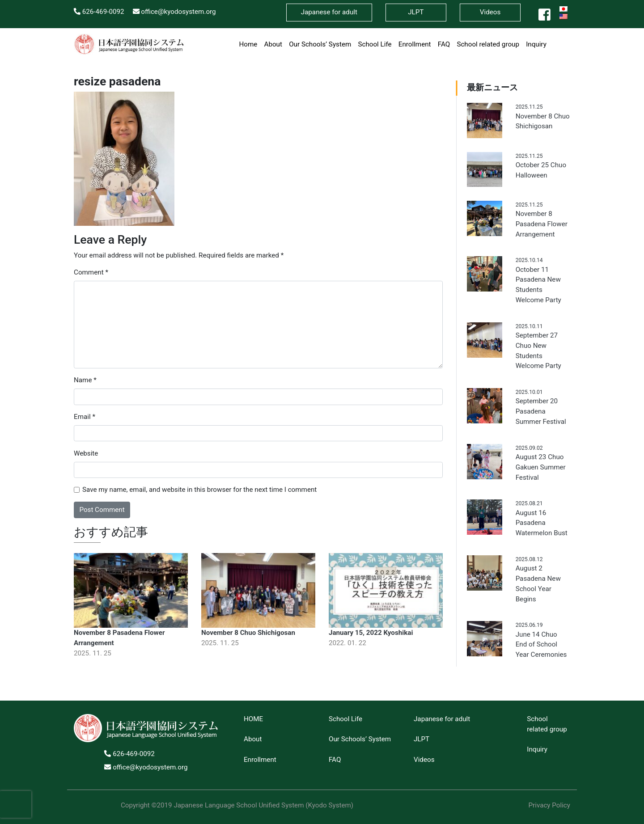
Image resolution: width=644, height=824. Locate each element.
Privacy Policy (549, 805)
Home (248, 44)
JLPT (422, 739)
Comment (91, 272)
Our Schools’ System (320, 44)
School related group (488, 44)
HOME (253, 719)
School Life (375, 44)
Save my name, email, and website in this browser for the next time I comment (199, 490)
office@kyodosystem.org (174, 12)
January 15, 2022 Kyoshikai (371, 633)
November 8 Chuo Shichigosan (248, 633)
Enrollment (415, 44)
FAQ (444, 44)
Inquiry (536, 44)
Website (86, 453)
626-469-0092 (99, 12)
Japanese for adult (442, 719)
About (273, 44)
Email (85, 417)
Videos (490, 12)
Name (85, 380)
